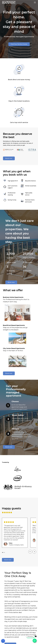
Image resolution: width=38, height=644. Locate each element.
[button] (35, 2)
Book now (9, 158)
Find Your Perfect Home (19, 44)
